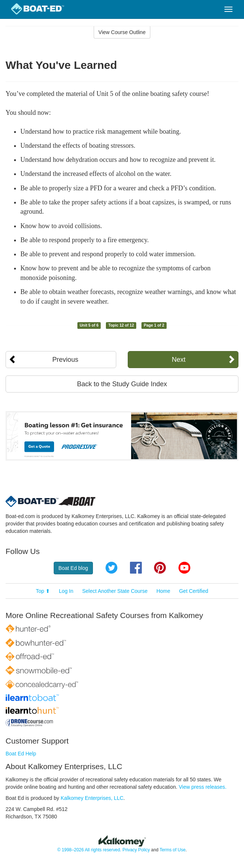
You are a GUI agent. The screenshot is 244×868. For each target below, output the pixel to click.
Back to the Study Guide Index (122, 384)
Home (163, 591)
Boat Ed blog (73, 568)
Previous (65, 360)
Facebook (136, 568)
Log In (66, 591)
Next (179, 360)
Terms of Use (173, 850)
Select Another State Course (115, 591)
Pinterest (160, 568)
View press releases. (203, 787)
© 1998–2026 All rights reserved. (89, 850)
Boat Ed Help (21, 754)
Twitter (111, 568)
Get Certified (194, 591)
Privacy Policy (136, 850)
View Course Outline (122, 32)
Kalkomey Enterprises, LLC (92, 798)
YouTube (184, 568)
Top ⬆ (43, 591)
